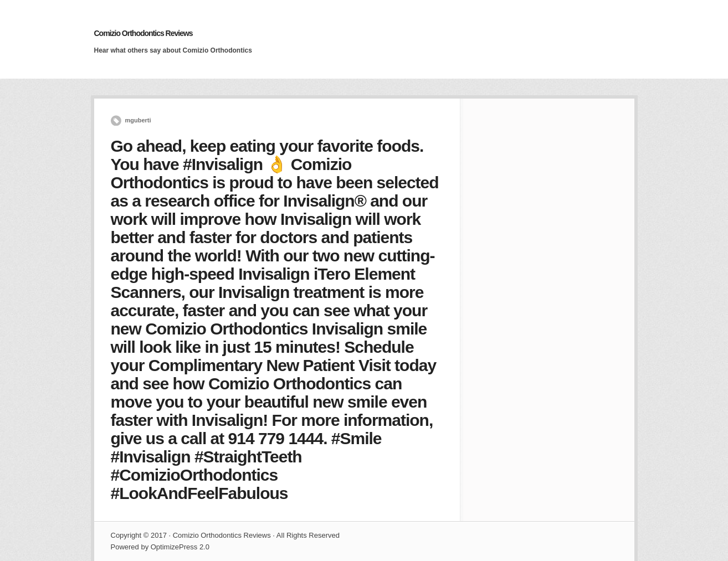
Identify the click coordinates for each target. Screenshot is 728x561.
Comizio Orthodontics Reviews (143, 33)
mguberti (138, 120)
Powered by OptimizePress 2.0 (160, 547)
